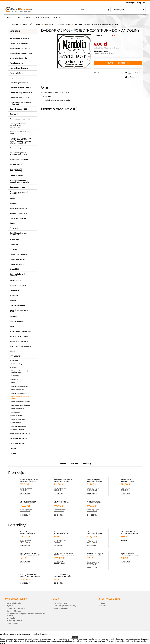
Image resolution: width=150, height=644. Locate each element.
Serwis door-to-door (61, 608)
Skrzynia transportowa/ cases (19, 311)
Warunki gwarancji (61, 603)
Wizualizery (14, 239)
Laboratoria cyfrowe (18, 259)
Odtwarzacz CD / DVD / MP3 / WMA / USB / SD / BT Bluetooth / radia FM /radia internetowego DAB (21, 141)
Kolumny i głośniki (17, 73)
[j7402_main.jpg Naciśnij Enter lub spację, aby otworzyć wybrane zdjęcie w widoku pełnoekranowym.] (74, 51)
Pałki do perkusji (17, 364)
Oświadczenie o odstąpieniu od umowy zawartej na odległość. (26, 614)
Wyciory (14, 367)
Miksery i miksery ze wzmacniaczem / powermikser (18, 125)
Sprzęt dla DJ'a (16, 164)
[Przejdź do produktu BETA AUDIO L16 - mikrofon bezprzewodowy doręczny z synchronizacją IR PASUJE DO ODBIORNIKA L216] (131, 533)
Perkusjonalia (16, 412)
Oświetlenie (15, 290)
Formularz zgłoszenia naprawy (65, 606)
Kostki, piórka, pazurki (19, 426)
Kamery (13, 198)
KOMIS (12, 351)
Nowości (13, 449)
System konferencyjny (19, 58)
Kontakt (104, 606)
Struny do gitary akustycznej (21, 402)
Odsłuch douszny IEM (18, 109)
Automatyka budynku (18, 285)
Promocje (14, 454)
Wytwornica (15, 295)
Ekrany (12, 223)
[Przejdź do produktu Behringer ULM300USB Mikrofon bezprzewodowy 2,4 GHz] (30, 576)
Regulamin (11, 618)
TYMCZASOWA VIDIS (18, 444)
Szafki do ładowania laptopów (18, 275)
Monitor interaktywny (18, 213)
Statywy (13, 300)
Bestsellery (86, 464)
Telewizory (14, 244)
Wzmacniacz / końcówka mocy (20, 133)
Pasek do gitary (17, 416)
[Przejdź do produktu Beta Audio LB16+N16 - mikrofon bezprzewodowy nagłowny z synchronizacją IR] (131, 554)
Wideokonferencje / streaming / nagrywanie (19, 181)
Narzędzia (14, 317)
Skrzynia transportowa (19, 336)
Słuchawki (14, 114)
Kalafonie (14, 379)
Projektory (14, 228)
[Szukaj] (108, 10)
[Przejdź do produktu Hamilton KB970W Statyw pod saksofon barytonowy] (64, 576)
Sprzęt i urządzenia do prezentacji (19, 234)
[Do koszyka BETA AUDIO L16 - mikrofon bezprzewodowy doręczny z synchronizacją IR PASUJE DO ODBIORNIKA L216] (131, 540)
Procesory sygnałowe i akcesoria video (19, 193)
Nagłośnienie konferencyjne (21, 53)
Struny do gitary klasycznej (20, 393)
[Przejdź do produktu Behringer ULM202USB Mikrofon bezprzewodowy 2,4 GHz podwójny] (30, 554)
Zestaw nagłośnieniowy (19, 43)
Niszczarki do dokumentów (21, 346)
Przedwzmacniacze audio (20, 119)
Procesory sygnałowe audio (21, 148)
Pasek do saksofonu (18, 419)
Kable (12, 326)
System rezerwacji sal (18, 208)
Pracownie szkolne (17, 264)
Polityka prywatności (14, 621)
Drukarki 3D (15, 269)
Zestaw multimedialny (19, 254)
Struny (14, 383)
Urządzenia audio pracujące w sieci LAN (21, 103)
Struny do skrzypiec (18, 409)
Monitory (13, 203)
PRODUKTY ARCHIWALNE (20, 434)
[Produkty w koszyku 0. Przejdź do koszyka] (129, 10)
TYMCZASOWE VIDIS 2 (19, 439)
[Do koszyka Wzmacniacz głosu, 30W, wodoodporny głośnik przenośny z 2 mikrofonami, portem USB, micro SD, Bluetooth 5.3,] (30, 515)
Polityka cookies (12, 623)
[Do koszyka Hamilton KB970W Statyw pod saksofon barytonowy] (64, 583)
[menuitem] (8, 18)
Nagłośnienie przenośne (19, 38)
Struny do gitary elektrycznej (21, 405)
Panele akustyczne (17, 176)
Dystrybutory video (17, 187)
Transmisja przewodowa (19, 98)
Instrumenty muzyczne (19, 341)
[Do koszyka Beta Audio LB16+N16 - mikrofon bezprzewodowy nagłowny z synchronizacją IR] (131, 562)
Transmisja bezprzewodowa (21, 93)
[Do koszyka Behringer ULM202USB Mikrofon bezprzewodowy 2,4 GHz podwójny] (30, 562)
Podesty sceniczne (17, 322)
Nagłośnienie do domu (19, 68)
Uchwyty (13, 249)
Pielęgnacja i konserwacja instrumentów (20, 372)
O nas (103, 603)
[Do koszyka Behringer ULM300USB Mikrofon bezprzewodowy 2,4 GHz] (30, 583)
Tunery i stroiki (16, 423)
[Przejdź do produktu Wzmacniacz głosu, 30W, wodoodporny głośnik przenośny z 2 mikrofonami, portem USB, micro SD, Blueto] (30, 502)
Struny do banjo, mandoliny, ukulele (21, 397)
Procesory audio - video (19, 159)
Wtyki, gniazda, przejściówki (21, 331)
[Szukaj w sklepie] (92, 10)
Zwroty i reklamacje (14, 611)
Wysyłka (10, 606)
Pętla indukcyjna (16, 63)
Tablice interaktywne (18, 218)
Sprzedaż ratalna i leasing (16, 608)
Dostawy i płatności (14, 603)
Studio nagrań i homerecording (16, 170)
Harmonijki (15, 376)
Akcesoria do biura (17, 281)
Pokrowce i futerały (17, 305)
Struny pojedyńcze (18, 390)
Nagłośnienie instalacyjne (20, 48)
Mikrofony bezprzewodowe (21, 88)
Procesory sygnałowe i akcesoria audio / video (19, 154)
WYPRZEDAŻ (15, 356)
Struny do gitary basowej (20, 386)
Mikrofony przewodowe (19, 83)
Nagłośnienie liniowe (18, 78)
